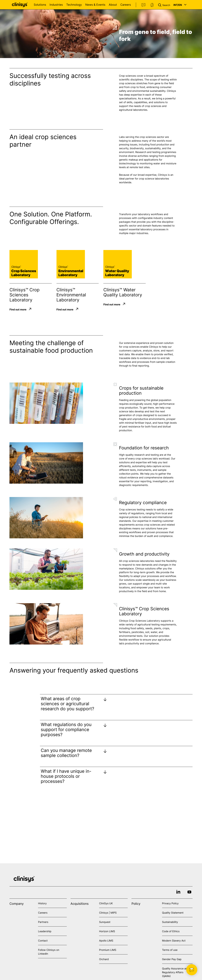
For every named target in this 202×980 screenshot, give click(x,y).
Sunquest (105, 922)
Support (152, 5)
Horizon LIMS (107, 931)
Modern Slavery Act (174, 941)
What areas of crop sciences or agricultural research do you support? (67, 704)
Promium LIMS (108, 950)
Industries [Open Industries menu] (56, 5)
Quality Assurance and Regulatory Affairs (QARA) (175, 972)
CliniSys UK (106, 903)
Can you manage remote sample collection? (66, 753)
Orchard (104, 959)
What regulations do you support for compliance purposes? (66, 730)
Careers (126, 5)
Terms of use (170, 950)
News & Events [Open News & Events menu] (95, 5)
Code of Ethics (171, 931)
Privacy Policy (170, 903)
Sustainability (170, 922)
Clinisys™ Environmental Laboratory (71, 295)
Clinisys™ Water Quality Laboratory (123, 292)
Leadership (45, 931)
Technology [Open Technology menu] (74, 5)
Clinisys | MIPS (108, 913)
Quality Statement (173, 913)
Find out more (18, 309)
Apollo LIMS (106, 941)
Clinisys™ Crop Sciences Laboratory (25, 295)
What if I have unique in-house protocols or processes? (66, 776)
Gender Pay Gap (172, 959)
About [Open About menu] (113, 5)
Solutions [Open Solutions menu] (40, 5)
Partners (43, 922)
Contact (144, 5)
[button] (165, 5)
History (42, 903)
